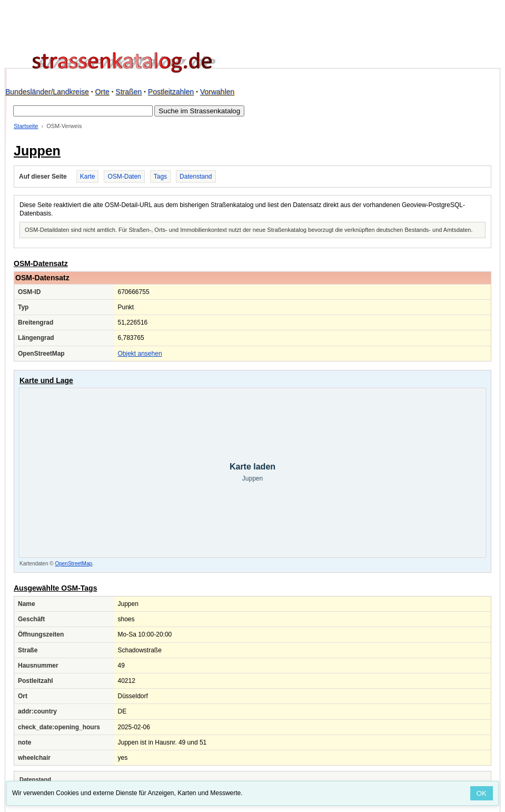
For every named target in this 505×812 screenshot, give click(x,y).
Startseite (26, 126)
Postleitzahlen (171, 92)
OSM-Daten (124, 177)
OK (482, 793)
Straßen (128, 92)
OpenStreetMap (73, 564)
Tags (160, 177)
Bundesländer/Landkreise (47, 92)
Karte (88, 177)
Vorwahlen (217, 92)
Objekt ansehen (140, 354)
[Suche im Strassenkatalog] (83, 111)
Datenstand (196, 177)
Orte (102, 92)
